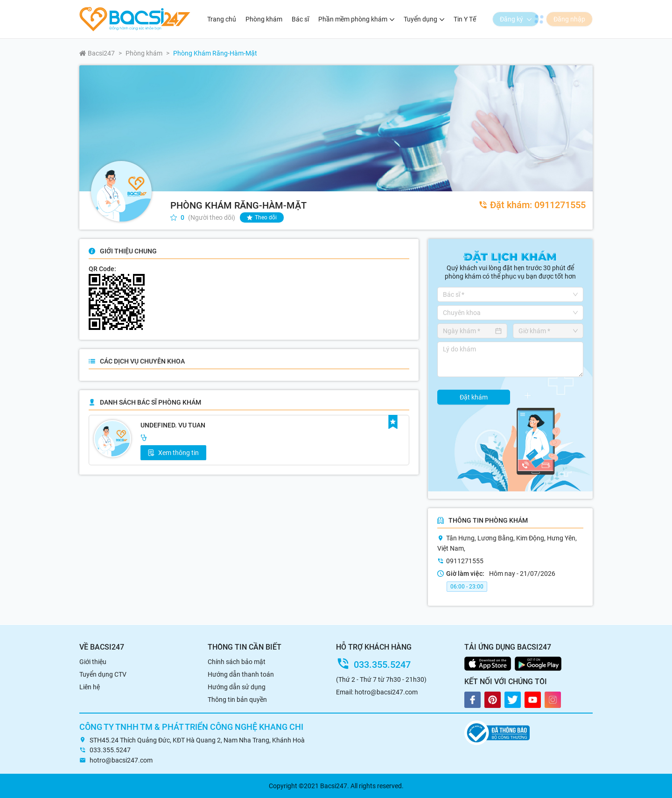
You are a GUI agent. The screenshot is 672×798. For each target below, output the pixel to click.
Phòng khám (264, 19)
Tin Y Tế (465, 19)
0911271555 (532, 205)
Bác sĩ (300, 19)
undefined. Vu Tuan (173, 425)
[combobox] (507, 294)
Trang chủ (222, 19)
